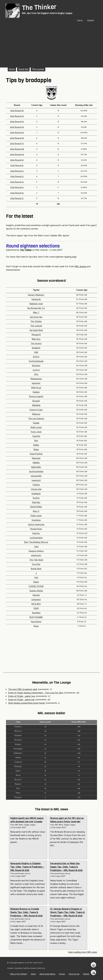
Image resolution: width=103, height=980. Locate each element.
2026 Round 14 (17, 182)
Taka (36, 547)
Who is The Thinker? (19, 974)
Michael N (36, 335)
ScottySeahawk (36, 361)
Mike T (36, 313)
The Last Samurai (36, 419)
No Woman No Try (36, 308)
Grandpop (36, 520)
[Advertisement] (52, 44)
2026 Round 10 (17, 160)
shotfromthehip (36, 472)
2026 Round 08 (17, 149)
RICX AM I (36, 604)
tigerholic (36, 383)
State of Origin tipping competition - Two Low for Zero (36, 693)
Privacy (62, 974)
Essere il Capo (36, 410)
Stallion (36, 392)
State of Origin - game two (22, 696)
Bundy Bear (36, 569)
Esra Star (36, 564)
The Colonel (36, 326)
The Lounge (38, 69)
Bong (36, 626)
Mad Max (36, 503)
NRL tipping (80, 267)
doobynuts (36, 556)
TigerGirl (36, 436)
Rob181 (36, 423)
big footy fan (36, 317)
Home (12, 69)
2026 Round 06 (17, 138)
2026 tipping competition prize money (27, 703)
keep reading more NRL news (83, 952)
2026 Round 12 (17, 171)
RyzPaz (36, 498)
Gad (36, 578)
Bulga (36, 450)
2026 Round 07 (17, 144)
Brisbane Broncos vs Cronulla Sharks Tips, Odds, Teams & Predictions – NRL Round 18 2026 (26, 913)
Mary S (36, 511)
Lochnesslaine (36, 538)
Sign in (80, 20)
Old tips (86, 974)
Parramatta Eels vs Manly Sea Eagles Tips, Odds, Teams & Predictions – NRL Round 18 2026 (66, 867)
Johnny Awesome (36, 525)
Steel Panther (36, 454)
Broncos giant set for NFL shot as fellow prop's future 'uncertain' (67, 820)
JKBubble (36, 405)
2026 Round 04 (17, 127)
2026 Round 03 (17, 122)
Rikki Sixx (36, 339)
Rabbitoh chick (36, 304)
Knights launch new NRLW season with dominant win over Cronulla (27, 820)
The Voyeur (36, 344)
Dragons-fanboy (36, 551)
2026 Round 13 (17, 177)
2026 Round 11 (17, 166)
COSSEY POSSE (36, 586)
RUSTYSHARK (36, 617)
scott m (36, 370)
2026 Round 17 (17, 199)
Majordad (36, 458)
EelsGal (36, 595)
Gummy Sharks (36, 591)
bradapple (36, 494)
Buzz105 (36, 401)
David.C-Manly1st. (36, 295)
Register (91, 20)
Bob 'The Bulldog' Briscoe (36, 542)
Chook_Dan (36, 489)
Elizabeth (36, 348)
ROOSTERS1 (36, 507)
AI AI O (36, 357)
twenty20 (36, 481)
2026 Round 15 (17, 188)
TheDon (36, 485)
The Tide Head (36, 560)
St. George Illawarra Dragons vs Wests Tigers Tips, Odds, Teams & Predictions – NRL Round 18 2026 (67, 913)
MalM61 (36, 463)
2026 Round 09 (17, 155)
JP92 (36, 375)
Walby (36, 445)
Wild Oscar (36, 388)
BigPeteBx (36, 467)
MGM (36, 609)
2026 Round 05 (17, 133)
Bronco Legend (36, 397)
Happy (36, 582)
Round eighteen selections (33, 246)
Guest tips (23, 69)
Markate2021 (36, 379)
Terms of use (74, 974)
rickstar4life (36, 476)
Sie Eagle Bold (36, 330)
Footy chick (36, 432)
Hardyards (36, 300)
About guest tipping (47, 974)
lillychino (36, 366)
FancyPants (36, 622)
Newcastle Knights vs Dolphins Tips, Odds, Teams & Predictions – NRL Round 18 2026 (27, 867)
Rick (36, 441)
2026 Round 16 (17, 193)
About (33, 974)
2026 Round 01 (17, 111)
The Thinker (39, 7)
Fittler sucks (36, 516)
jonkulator (36, 600)
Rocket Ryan (36, 529)
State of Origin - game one (21, 700)
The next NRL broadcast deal (23, 690)
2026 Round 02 (17, 116)
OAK (36, 352)
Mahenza (36, 414)
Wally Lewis (36, 428)
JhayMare (36, 613)
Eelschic (36, 534)
